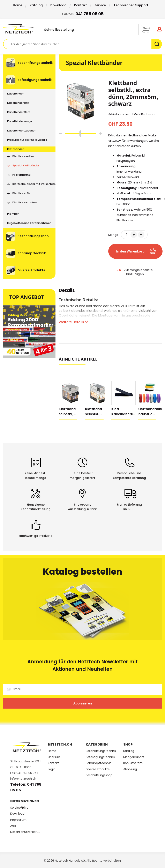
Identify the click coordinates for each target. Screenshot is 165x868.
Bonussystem (133, 763)
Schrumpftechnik (98, 763)
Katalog (36, 5)
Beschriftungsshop (99, 775)
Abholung (130, 769)
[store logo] (19, 29)
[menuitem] (29, 63)
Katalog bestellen (83, 572)
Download (58, 5)
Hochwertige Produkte (36, 536)
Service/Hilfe (19, 808)
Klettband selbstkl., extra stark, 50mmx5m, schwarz (69, 412)
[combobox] (82, 44)
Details (67, 291)
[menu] (29, 167)
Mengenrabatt (134, 757)
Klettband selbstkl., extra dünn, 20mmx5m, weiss (95, 412)
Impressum (18, 820)
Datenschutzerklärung (26, 832)
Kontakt (81, 5)
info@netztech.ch (23, 779)
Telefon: (83, 14)
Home (18, 5)
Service (100, 5)
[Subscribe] (82, 703)
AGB (13, 826)
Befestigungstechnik (100, 757)
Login (52, 769)
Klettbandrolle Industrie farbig (150, 412)
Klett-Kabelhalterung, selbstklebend (123, 412)
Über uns (54, 757)
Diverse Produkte (98, 769)
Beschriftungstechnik (101, 751)
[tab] (67, 293)
